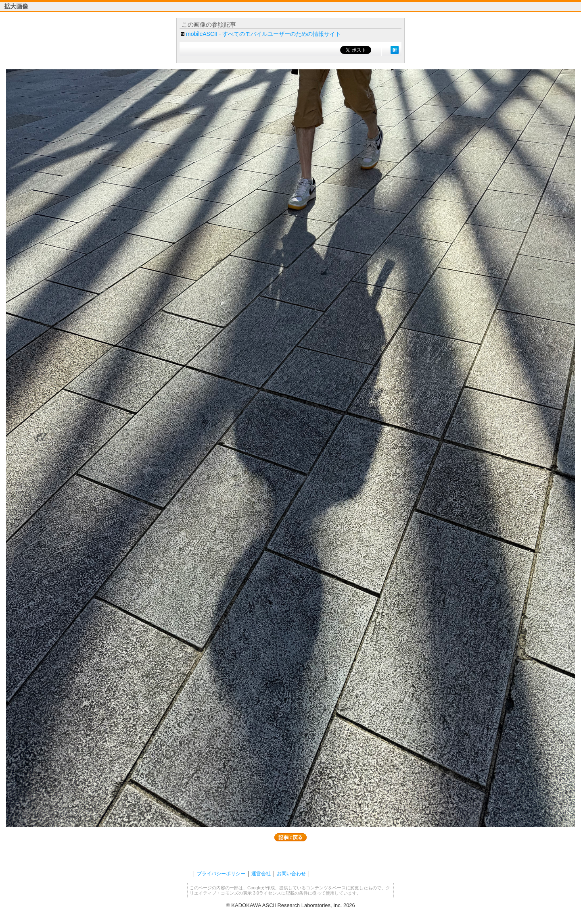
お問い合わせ (291, 874)
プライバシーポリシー (221, 874)
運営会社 (261, 874)
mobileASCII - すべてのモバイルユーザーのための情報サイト (263, 34)
